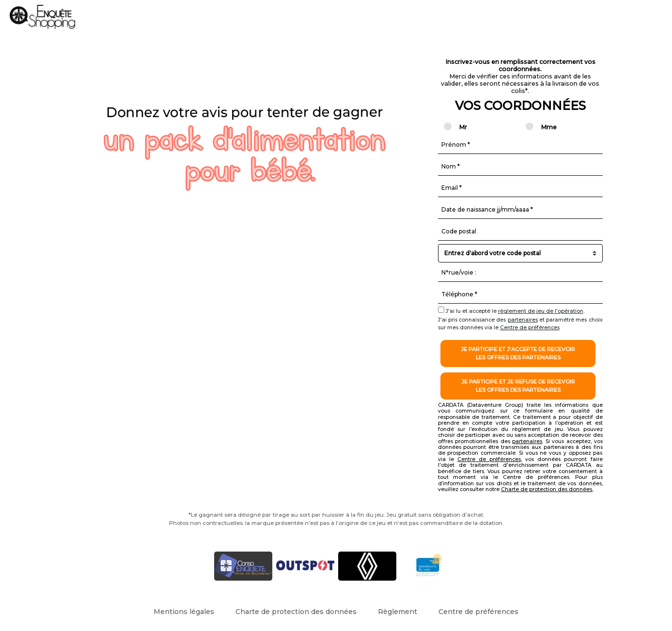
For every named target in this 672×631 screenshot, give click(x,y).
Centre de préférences (530, 328)
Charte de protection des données (296, 612)
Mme (544, 127)
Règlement (398, 612)
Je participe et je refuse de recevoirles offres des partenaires (518, 386)
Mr (460, 127)
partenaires (523, 320)
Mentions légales (184, 612)
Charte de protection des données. (547, 489)
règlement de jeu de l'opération (541, 311)
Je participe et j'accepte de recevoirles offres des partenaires (518, 353)
